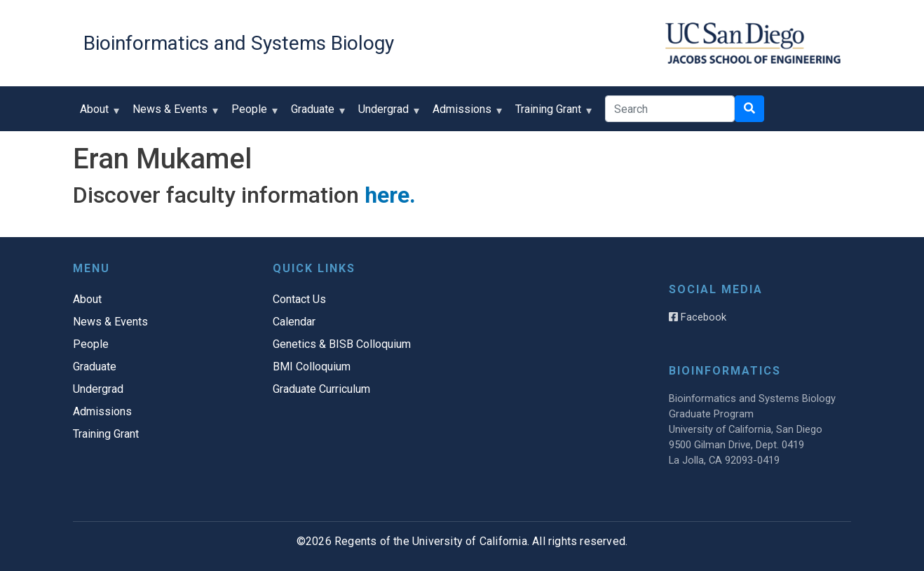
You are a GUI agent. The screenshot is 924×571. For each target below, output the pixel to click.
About (97, 114)
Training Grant (551, 114)
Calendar (294, 322)
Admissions (465, 114)
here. (390, 195)
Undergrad (387, 114)
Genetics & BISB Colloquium (342, 344)
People (252, 114)
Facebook (698, 317)
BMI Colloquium (312, 367)
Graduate (316, 114)
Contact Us (299, 299)
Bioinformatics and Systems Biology (239, 43)
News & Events (173, 114)
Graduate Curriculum (321, 389)
